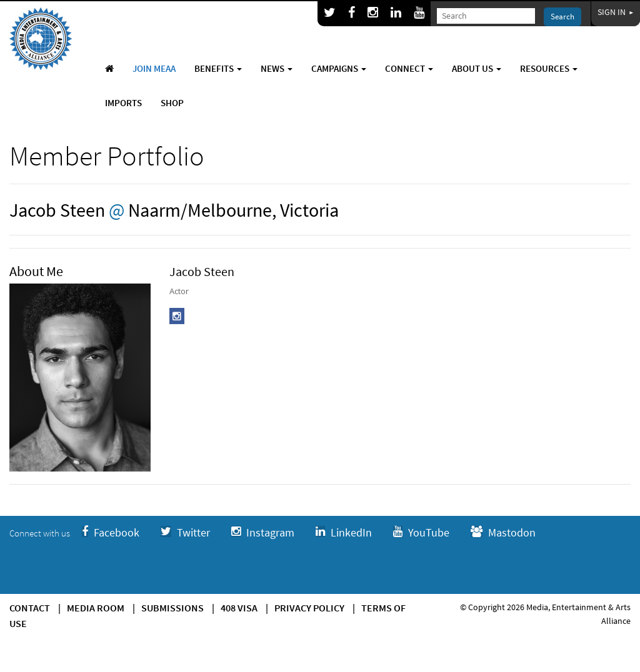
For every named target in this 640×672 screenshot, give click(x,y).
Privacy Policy (309, 608)
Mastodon (503, 532)
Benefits (218, 68)
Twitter (185, 532)
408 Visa (239, 608)
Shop (172, 103)
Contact (30, 608)
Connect (409, 68)
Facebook (111, 532)
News (277, 68)
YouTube (421, 532)
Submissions (172, 608)
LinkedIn (344, 532)
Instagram (263, 532)
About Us (477, 68)
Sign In (616, 12)
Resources (549, 68)
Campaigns (339, 68)
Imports (123, 103)
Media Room (96, 608)
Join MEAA (154, 68)
